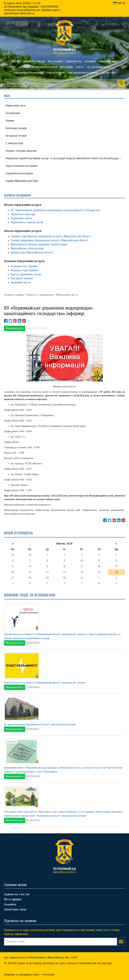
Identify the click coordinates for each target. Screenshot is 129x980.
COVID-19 (80, 67)
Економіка (90, 62)
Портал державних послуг (26, 274)
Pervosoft (49, 975)
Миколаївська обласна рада (27, 248)
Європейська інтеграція (19, 173)
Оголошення (13, 113)
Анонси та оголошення (40, 295)
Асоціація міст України (24, 266)
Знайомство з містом (34, 62)
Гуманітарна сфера (108, 62)
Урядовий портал (21, 282)
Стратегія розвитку (55, 73)
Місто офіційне (55, 62)
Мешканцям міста (67, 295)
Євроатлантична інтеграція (22, 166)
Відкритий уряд (74, 62)
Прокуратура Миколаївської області (32, 252)
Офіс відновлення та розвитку (83, 73)
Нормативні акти (16, 106)
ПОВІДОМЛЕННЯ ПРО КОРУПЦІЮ (28, 73)
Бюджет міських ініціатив (21, 151)
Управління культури (23, 214)
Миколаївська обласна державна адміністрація (39, 244)
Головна (16, 62)
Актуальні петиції (16, 136)
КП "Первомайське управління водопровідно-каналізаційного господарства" (56, 210)
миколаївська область (64, 51)
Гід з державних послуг (99, 67)
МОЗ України (67, 67)
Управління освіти (21, 218)
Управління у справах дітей (27, 222)
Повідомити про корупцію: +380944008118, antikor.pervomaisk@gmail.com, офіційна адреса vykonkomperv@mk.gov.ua (32, 10)
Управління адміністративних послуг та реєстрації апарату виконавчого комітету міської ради (63, 158)
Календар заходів (16, 128)
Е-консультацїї (14, 143)
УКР (118, 3)
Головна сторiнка (14, 295)
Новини (10, 121)
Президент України (22, 278)
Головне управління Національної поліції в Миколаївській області (49, 240)
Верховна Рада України (24, 270)
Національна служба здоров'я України (38, 67)
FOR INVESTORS (109, 73)
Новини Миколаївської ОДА (22, 181)
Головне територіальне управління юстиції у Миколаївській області (51, 236)
